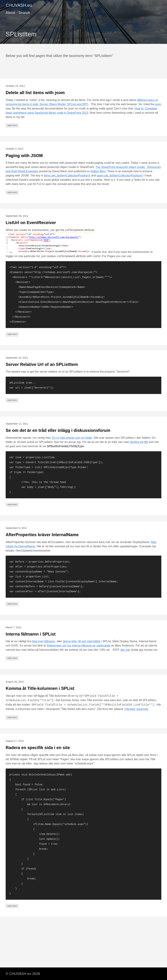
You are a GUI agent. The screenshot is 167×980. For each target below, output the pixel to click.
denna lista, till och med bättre (82, 641)
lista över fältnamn (44, 641)
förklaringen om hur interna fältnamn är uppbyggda (79, 646)
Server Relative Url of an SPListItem (42, 364)
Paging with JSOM (24, 156)
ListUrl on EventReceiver (31, 223)
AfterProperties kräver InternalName (42, 535)
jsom (158, 104)
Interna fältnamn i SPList (31, 634)
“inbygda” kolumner (136, 709)
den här (125, 650)
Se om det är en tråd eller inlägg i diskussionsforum (58, 430)
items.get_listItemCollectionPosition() (67, 176)
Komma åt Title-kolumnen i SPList (40, 688)
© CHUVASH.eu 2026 (23, 974)
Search (24, 13)
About (10, 13)
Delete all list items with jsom (35, 93)
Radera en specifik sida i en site (38, 748)
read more (12, 125)
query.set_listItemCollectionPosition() (120, 176)
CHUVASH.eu (19, 5)
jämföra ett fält (139, 442)
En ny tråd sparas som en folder (72, 438)
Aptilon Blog (98, 171)
